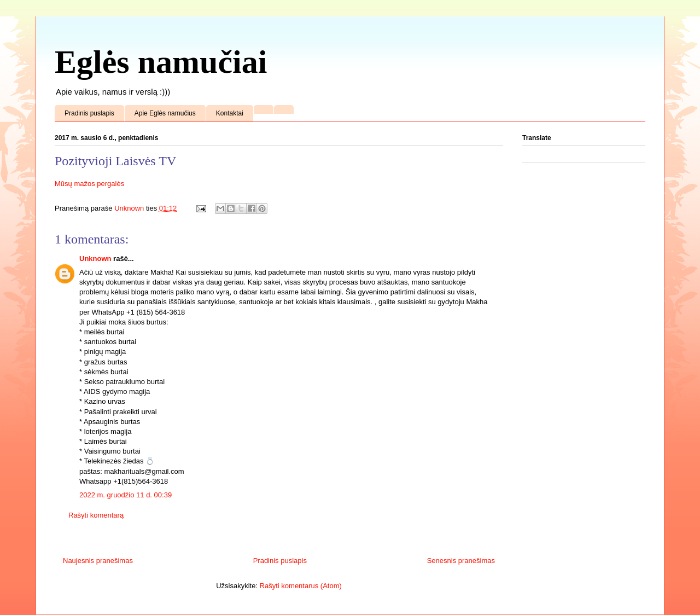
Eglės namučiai (161, 62)
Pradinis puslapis (89, 113)
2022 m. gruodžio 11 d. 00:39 (126, 495)
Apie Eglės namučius (165, 113)
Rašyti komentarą (96, 515)
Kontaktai (230, 113)
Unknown (95, 259)
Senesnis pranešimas (461, 561)
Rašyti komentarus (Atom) (301, 586)
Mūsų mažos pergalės (89, 184)
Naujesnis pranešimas (98, 561)
